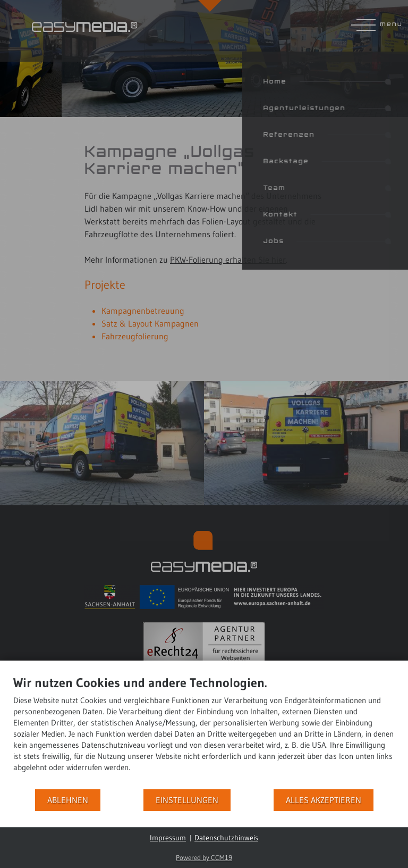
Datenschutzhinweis (226, 838)
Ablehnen (68, 800)
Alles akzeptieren (324, 800)
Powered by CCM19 (204, 857)
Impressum (168, 838)
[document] (204, 732)
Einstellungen (187, 800)
